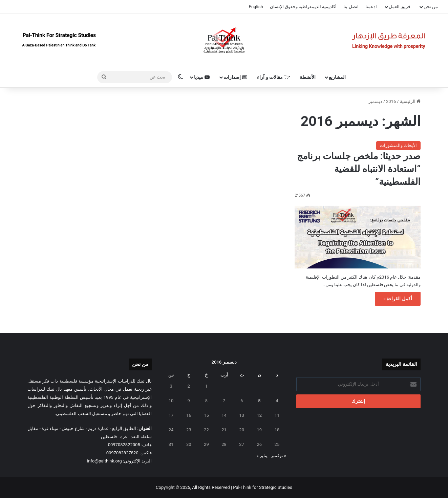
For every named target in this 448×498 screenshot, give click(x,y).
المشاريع (337, 77)
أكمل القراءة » (398, 299)
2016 (391, 101)
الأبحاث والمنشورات (398, 145)
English (256, 7)
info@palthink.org (104, 461)
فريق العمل (399, 7)
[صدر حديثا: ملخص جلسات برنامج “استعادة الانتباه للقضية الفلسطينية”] (357, 237)
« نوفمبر (279, 456)
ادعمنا (371, 7)
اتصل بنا (351, 7)
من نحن (431, 7)
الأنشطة (308, 77)
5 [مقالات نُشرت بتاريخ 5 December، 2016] (259, 401)
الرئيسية (410, 101)
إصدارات (235, 77)
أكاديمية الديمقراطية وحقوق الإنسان (303, 7)
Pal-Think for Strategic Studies (263, 487)
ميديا (202, 77)
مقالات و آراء (273, 77)
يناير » (262, 456)
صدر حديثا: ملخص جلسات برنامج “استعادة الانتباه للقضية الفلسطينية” (359, 169)
